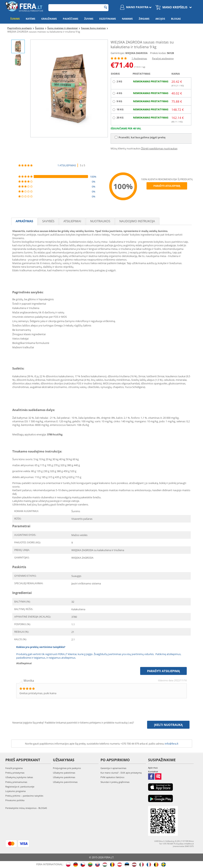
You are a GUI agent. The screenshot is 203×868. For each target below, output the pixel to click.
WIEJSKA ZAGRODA (136, 53)
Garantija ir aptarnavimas (113, 768)
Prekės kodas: (158, 53)
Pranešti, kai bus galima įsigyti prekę (140, 137)
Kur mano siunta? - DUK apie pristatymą (121, 773)
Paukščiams (71, 19)
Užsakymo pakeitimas (64, 773)
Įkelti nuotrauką (168, 725)
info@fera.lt (172, 744)
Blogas (176, 19)
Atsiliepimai (72, 221)
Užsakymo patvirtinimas (65, 782)
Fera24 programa (14, 768)
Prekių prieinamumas (16, 782)
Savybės (48, 221)
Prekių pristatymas (15, 773)
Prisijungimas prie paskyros (67, 768)
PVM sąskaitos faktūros (112, 777)
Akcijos (160, 19)
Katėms (31, 19)
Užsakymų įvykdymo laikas (19, 777)
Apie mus (153, 768)
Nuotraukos (100, 221)
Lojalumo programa (15, 791)
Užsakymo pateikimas (64, 777)
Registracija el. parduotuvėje (20, 787)
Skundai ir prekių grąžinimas (115, 782)
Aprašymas (24, 221)
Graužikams (49, 19)
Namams (127, 19)
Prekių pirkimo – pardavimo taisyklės (24, 796)
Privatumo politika (15, 800)
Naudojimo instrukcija (137, 221)
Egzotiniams (108, 19)
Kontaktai (153, 771)
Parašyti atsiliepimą (163, 58)
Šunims (15, 19)
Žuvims (89, 19)
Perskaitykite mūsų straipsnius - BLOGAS (26, 808)
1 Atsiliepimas (139, 58)
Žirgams (144, 19)
